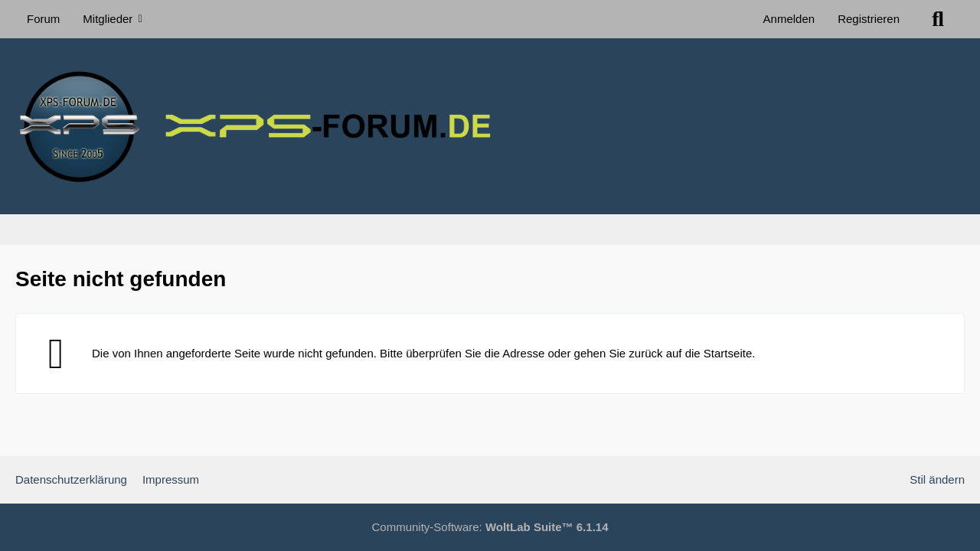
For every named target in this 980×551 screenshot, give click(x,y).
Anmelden (789, 19)
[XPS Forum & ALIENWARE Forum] (490, 126)
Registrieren (869, 19)
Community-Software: (490, 527)
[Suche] (938, 19)
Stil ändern (937, 479)
